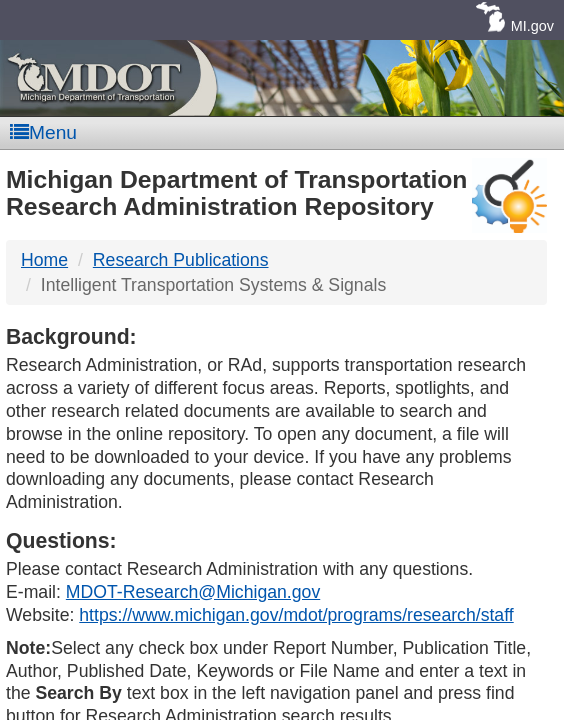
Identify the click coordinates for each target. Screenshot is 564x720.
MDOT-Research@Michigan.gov (193, 592)
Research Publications (181, 260)
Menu (43, 132)
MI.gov (532, 26)
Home (44, 260)
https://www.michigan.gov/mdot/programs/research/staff (296, 615)
